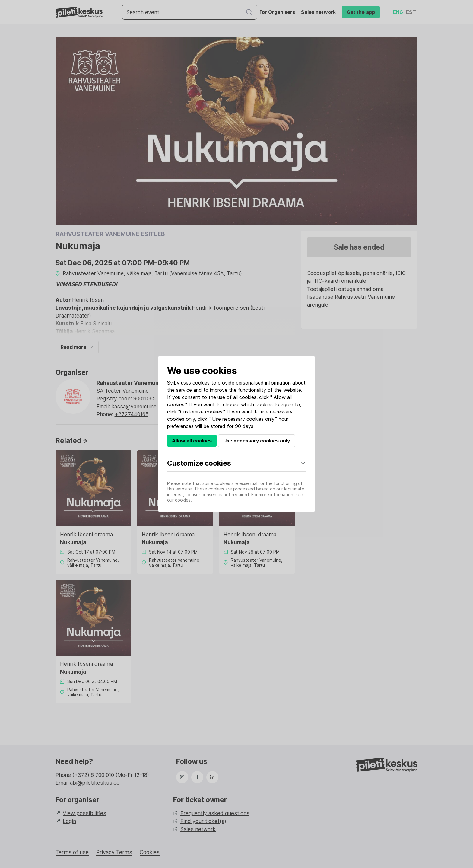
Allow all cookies (192, 441)
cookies (201, 383)
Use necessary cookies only (257, 441)
